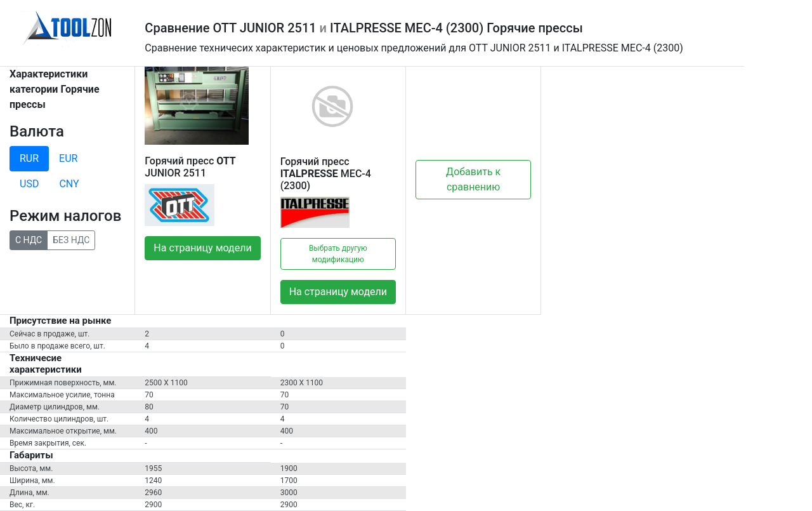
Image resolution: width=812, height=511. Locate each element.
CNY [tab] (69, 184)
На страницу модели (202, 248)
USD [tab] (29, 184)
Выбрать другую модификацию (338, 254)
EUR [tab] (68, 158)
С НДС (29, 239)
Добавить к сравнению (473, 179)
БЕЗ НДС (71, 239)
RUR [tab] (29, 158)
